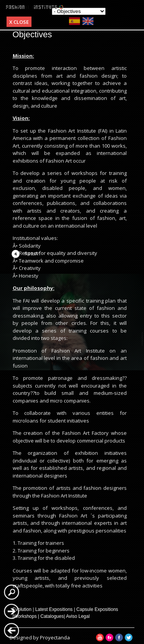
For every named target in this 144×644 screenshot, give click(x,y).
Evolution (22, 609)
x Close (19, 22)
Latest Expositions (54, 609)
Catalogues (52, 616)
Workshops (25, 616)
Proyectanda (55, 637)
